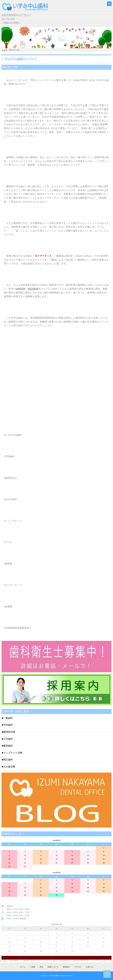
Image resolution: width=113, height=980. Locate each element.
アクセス (78, 967)
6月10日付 (33, 289)
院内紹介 (66, 967)
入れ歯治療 (9, 767)
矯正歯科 (8, 760)
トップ (4, 50)
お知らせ (90, 967)
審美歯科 (8, 746)
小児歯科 (8, 739)
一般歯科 (8, 718)
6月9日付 (21, 289)
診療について (53, 967)
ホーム (23, 967)
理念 (41, 967)
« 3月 (4, 958)
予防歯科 (8, 725)
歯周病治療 (9, 732)
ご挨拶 (32, 967)
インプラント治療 (13, 753)
